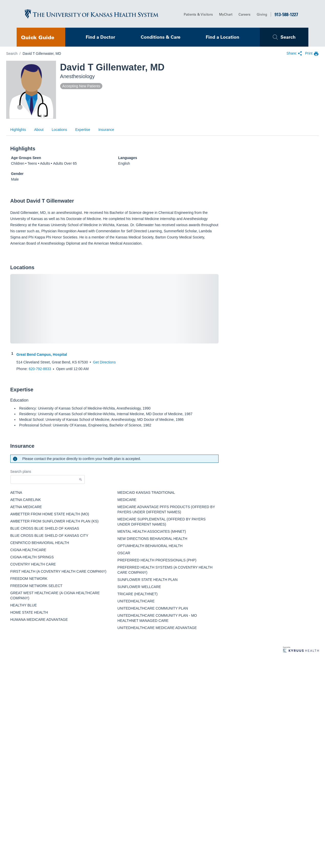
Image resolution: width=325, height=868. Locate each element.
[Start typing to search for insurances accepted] (48, 479)
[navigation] (41, 37)
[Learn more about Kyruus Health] (301, 650)
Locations (59, 130)
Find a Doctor (100, 37)
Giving (262, 14)
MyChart (226, 14)
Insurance (106, 130)
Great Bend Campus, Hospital (42, 354)
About (39, 130)
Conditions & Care (161, 37)
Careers (245, 14)
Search (288, 37)
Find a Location (223, 37)
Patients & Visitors (198, 14)
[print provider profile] (312, 54)
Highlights (18, 130)
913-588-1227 (286, 14)
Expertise (83, 130)
